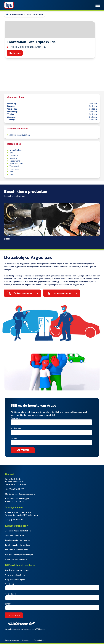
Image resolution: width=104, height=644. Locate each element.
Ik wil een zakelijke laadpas (18, 545)
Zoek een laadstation (15, 535)
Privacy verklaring (12, 640)
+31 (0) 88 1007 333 (15, 520)
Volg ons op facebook (15, 575)
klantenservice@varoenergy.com (20, 494)
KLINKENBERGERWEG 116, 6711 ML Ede (28, 47)
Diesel (7, 239)
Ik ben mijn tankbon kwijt (17, 550)
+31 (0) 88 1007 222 (15, 489)
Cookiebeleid (39, 640)
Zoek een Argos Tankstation (18, 531)
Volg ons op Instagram (15, 580)
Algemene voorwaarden (16, 559)
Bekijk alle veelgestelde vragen (19, 554)
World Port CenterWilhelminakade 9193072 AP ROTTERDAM (16, 482)
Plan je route (15, 53)
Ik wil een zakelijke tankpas (18, 540)
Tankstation (17, 14)
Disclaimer (27, 640)
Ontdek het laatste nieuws (17, 570)
